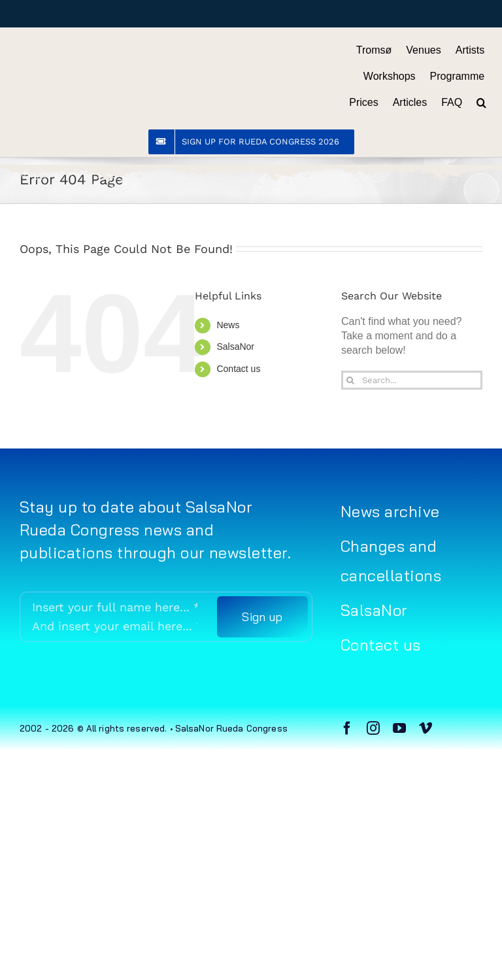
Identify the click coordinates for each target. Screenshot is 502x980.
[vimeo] (426, 728)
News (228, 325)
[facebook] (347, 728)
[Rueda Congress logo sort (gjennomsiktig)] (96, 51)
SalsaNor (235, 346)
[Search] (351, 380)
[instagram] (373, 728)
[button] (481, 103)
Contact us (238, 369)
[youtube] (399, 728)
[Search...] (412, 380)
